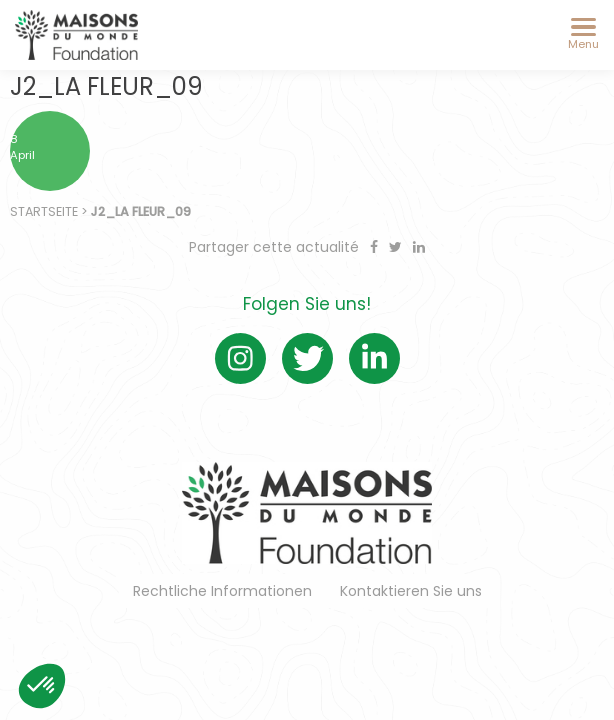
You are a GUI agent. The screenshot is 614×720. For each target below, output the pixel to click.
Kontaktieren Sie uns (411, 591)
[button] (42, 686)
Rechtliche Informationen (222, 591)
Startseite (44, 211)
